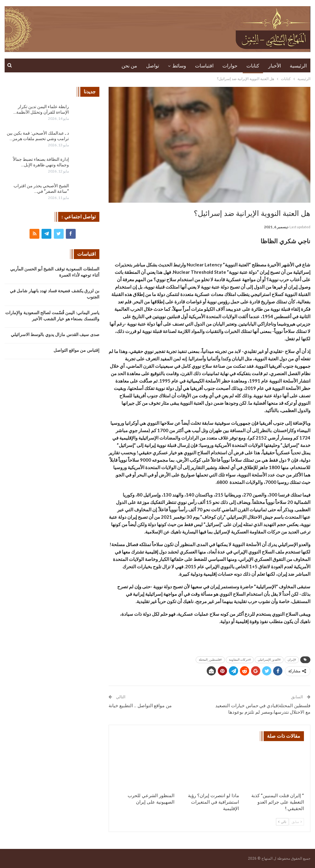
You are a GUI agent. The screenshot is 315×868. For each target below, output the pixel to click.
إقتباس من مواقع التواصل (76, 350)
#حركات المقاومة (240, 660)
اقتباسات (204, 66)
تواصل (153, 66)
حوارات (230, 66)
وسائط (179, 66)
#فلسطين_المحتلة (210, 660)
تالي (282, 822)
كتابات (253, 66)
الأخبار (275, 66)
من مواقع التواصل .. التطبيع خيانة (140, 706)
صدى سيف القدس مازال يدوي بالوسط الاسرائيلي (55, 335)
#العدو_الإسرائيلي (269, 660)
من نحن (129, 66)
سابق (297, 822)
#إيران (292, 660)
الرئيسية (298, 66)
